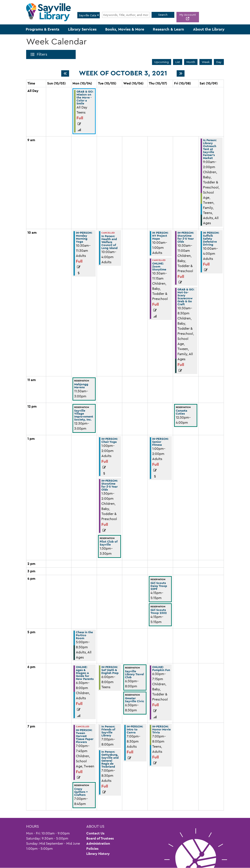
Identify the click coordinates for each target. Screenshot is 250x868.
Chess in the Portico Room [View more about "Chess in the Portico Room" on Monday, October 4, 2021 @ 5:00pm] (84, 635)
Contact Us (95, 833)
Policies (92, 849)
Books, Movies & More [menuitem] (125, 29)
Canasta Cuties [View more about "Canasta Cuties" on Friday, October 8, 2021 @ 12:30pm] (182, 412)
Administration (98, 843)
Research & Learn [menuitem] (168, 29)
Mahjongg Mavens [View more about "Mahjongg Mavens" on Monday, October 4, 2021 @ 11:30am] (81, 386)
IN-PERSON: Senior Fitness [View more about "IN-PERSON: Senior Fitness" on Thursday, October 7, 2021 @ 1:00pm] (160, 442)
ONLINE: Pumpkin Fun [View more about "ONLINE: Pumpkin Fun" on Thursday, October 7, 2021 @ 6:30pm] (161, 668)
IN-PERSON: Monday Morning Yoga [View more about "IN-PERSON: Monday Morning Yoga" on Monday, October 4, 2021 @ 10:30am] (84, 237)
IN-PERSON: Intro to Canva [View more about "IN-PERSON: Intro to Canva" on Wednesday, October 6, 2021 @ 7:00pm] (135, 729)
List (178, 62)
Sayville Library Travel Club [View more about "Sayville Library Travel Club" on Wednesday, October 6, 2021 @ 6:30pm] (134, 674)
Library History (98, 854)
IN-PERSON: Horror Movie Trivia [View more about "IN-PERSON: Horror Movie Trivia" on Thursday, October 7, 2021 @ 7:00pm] (161, 729)
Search (163, 15)
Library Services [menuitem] (82, 29)
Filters (43, 54)
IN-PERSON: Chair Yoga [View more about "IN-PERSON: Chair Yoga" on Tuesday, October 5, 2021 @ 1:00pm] (110, 440)
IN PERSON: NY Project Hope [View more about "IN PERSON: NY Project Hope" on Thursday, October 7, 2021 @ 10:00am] (160, 236)
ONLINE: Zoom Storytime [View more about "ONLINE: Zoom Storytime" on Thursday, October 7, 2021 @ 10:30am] (159, 266)
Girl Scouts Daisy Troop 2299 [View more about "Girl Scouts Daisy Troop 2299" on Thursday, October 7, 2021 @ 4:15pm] (159, 586)
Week (206, 62)
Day (219, 62)
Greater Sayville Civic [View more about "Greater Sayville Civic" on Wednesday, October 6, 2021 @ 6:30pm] (135, 700)
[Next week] (181, 73)
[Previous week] (65, 73)
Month (191, 62)
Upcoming (162, 62)
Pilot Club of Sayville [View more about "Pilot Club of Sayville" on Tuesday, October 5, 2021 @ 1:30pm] (109, 543)
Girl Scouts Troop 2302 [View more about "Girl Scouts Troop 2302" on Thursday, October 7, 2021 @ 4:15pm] (159, 611)
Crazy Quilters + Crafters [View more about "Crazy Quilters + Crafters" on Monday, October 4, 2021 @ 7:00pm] (81, 792)
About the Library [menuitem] (209, 29)
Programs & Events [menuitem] (43, 29)
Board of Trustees (100, 838)
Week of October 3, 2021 (123, 73)
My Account (188, 15)
